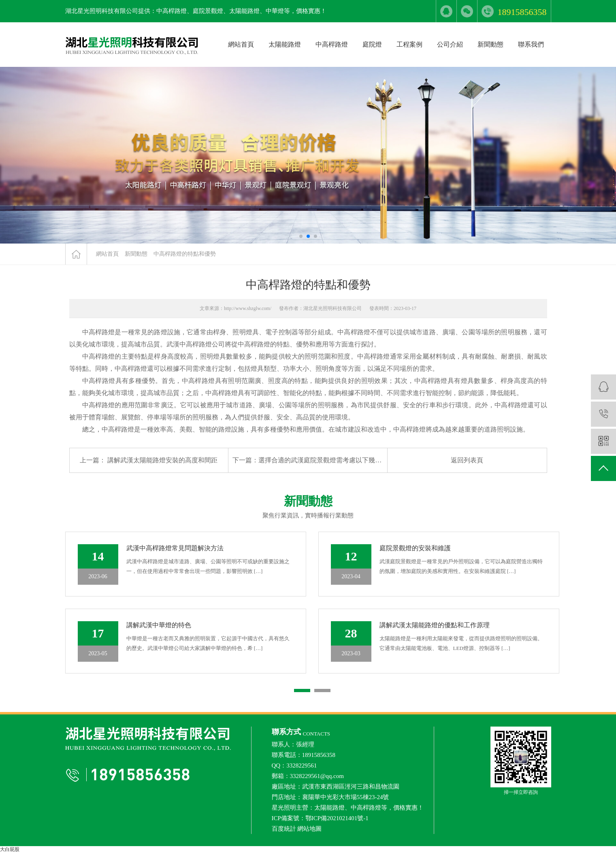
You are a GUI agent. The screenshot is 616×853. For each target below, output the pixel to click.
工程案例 (409, 44)
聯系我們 (531, 44)
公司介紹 (450, 44)
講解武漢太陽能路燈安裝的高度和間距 (162, 460)
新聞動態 (490, 44)
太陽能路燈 (285, 44)
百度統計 (284, 829)
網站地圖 (309, 829)
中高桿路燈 (332, 44)
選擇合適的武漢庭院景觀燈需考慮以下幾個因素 (326, 460)
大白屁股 (10, 849)
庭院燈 (372, 44)
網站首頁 (241, 44)
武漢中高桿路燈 (189, 344)
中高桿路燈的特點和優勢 (185, 254)
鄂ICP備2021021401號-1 (337, 818)
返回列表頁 (467, 460)
